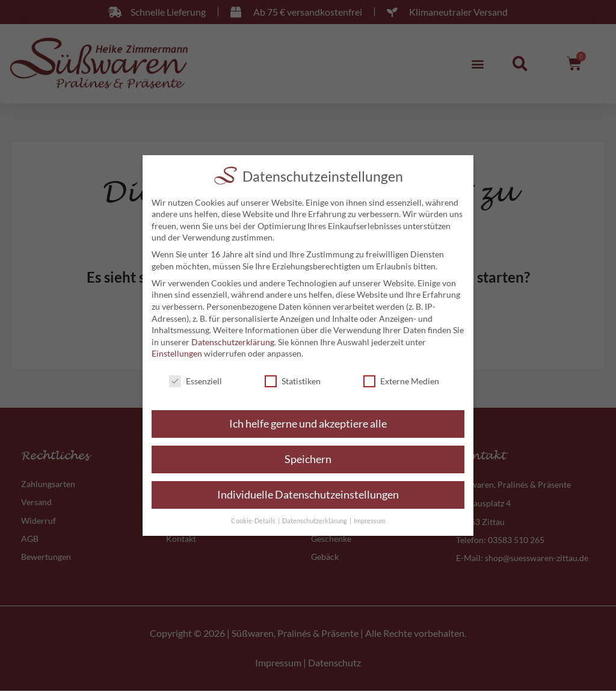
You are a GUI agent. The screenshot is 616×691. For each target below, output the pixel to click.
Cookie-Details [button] (254, 521)
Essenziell (196, 381)
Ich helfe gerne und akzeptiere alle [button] (308, 424)
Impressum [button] (370, 521)
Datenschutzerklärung (233, 342)
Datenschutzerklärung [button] (315, 521)
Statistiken (293, 381)
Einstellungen (177, 353)
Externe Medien (401, 381)
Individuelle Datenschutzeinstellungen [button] (308, 495)
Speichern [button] (308, 459)
